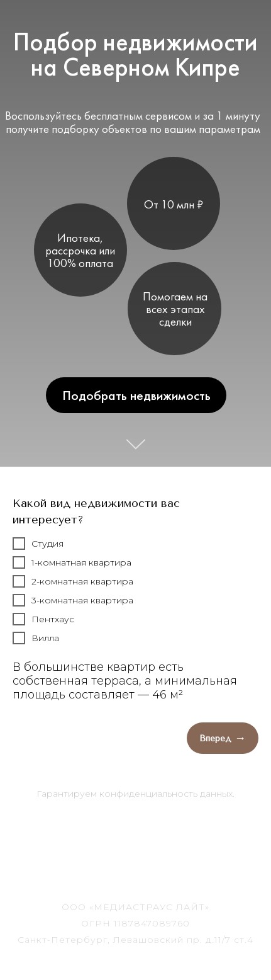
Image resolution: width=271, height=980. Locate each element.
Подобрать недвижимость (136, 395)
